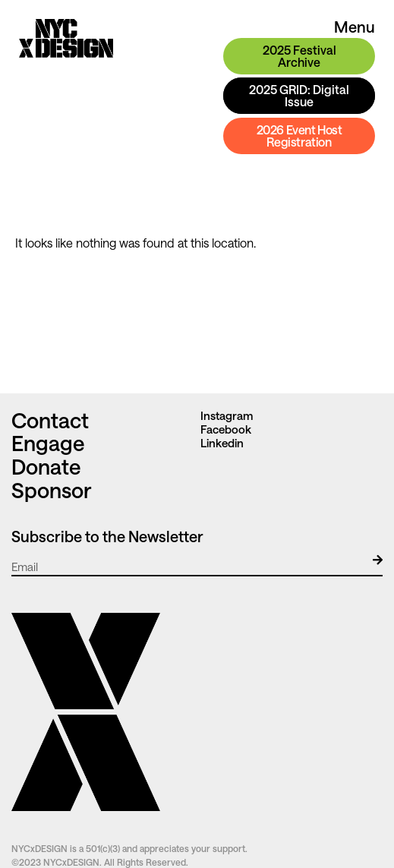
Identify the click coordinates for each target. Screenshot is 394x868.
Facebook (226, 429)
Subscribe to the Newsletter (107, 536)
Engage (48, 443)
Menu (355, 27)
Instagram (227, 415)
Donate (46, 466)
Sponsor (51, 490)
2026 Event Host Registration (299, 136)
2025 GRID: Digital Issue (299, 95)
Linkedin (222, 443)
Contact (52, 420)
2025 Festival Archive (299, 56)
